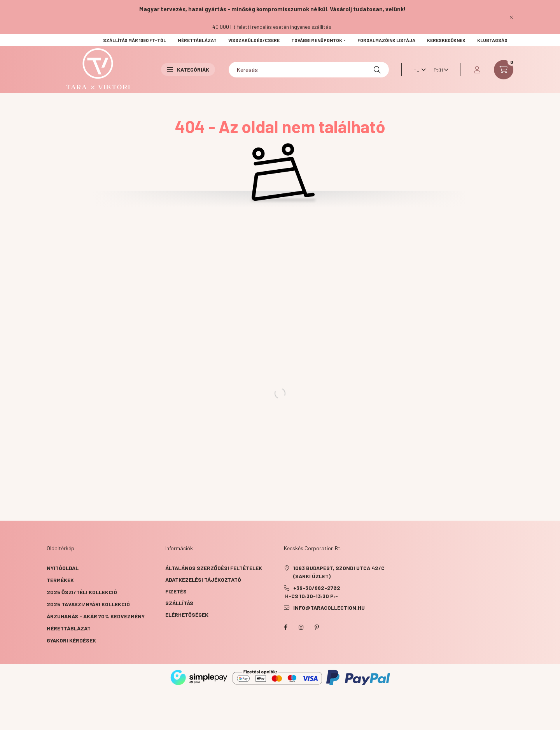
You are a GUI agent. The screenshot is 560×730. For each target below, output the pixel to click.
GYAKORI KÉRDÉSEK (71, 640)
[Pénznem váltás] (439, 70)
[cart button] (504, 70)
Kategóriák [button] (188, 69)
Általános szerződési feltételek (214, 568)
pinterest (317, 627)
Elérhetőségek (187, 615)
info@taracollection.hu (329, 608)
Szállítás (179, 603)
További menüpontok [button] (317, 40)
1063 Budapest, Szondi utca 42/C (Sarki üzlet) (339, 572)
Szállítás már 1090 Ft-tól (135, 40)
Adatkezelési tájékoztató (203, 580)
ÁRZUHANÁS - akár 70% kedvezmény (96, 616)
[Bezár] (511, 17)
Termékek (60, 580)
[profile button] (477, 70)
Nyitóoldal (63, 568)
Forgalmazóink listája (386, 40)
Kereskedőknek (446, 40)
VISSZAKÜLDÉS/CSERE (254, 40)
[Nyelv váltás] (418, 70)
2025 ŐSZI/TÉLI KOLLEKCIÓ (82, 592)
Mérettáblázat (197, 40)
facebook (285, 627)
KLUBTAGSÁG (492, 40)
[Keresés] (309, 70)
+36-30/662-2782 (317, 588)
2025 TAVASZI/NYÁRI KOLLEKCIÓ (88, 604)
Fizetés (176, 591)
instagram (301, 627)
